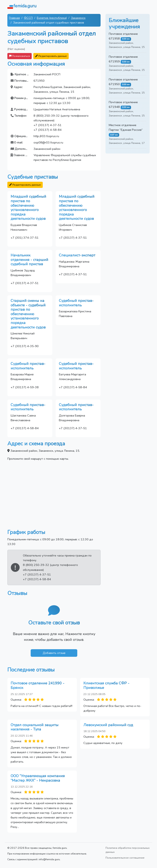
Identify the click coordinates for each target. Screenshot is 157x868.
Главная (14, 18)
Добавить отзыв (54, 653)
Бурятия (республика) (52, 18)
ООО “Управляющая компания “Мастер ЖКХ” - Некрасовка (38, 778)
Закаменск (78, 18)
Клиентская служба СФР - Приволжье (106, 685)
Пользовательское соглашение (125, 858)
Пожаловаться (20, 56)
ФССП (28, 18)
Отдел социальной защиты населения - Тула (35, 727)
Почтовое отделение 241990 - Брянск (38, 685)
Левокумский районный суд (108, 725)
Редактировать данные (51, 56)
